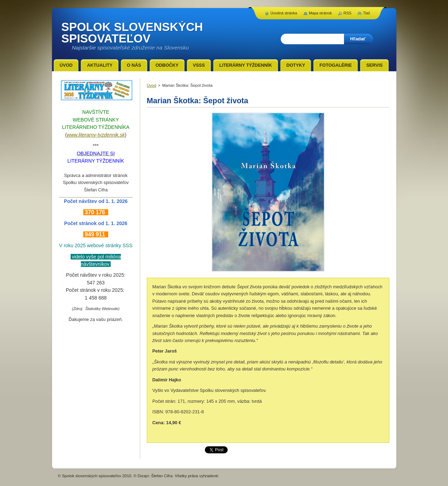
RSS (348, 13)
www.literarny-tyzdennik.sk (96, 135)
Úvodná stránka (284, 13)
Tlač (367, 13)
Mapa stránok (320, 13)
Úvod (152, 85)
